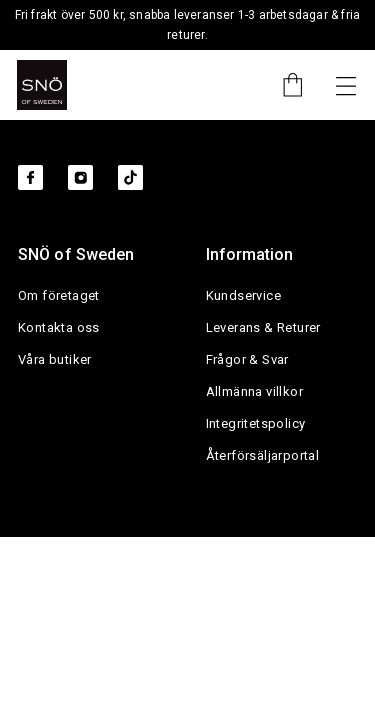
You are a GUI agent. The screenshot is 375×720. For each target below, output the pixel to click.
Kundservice (243, 295)
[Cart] (283, 85)
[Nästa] (346, 85)
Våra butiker (55, 359)
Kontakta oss (59, 327)
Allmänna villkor (254, 391)
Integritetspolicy (256, 423)
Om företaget (59, 295)
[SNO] (42, 85)
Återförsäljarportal (263, 455)
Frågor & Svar (247, 359)
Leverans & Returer (263, 327)
